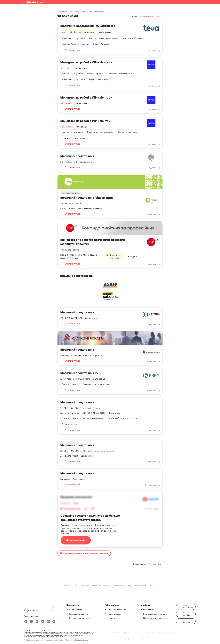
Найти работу (76, 609)
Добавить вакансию (117, 609)
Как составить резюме (80, 618)
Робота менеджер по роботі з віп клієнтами (92, 585)
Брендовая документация (155, 614)
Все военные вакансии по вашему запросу (84, 553)
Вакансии (67, 585)
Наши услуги (114, 618)
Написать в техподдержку (155, 618)
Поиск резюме (114, 614)
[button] (186, 607)
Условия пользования (55, 640)
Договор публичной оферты (77, 640)
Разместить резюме (79, 614)
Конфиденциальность (35, 640)
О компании (149, 609)
